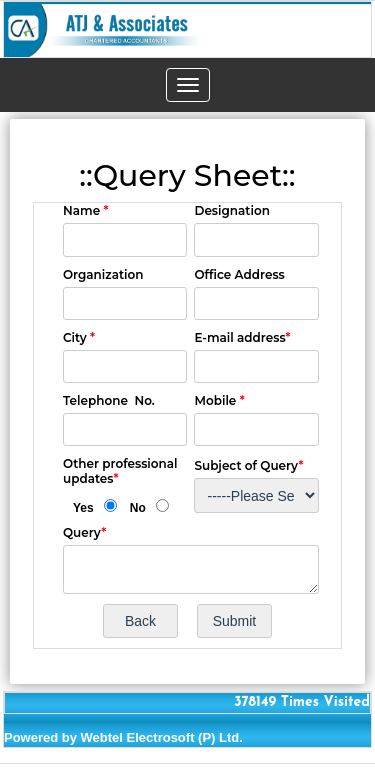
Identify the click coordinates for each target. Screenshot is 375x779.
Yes (83, 508)
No (138, 508)
